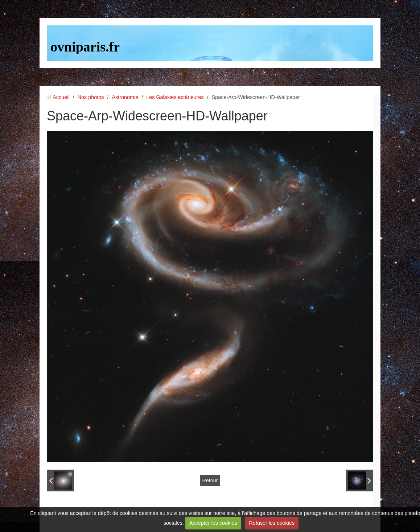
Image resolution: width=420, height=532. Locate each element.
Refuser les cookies (272, 523)
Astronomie (125, 97)
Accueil (61, 97)
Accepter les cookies (213, 523)
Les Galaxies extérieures (175, 97)
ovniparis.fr (85, 47)
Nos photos (91, 97)
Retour (210, 481)
